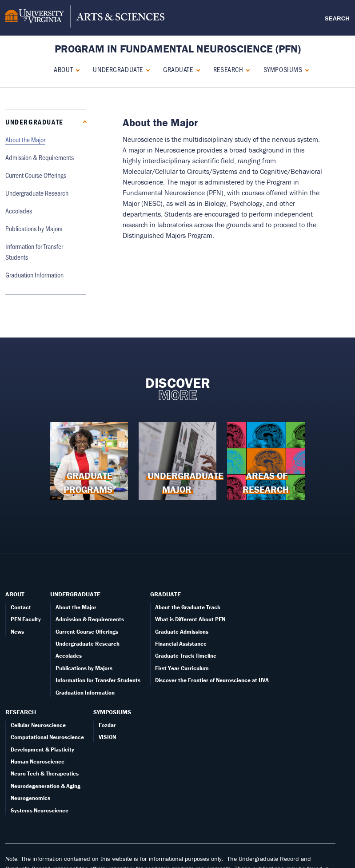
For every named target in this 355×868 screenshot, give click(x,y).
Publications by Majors (34, 228)
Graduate (178, 69)
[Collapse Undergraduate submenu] (146, 69)
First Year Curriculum (182, 668)
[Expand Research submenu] (246, 69)
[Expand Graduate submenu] (196, 69)
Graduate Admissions (182, 632)
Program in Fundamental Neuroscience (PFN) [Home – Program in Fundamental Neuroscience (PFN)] (178, 49)
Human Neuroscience (38, 762)
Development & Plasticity (42, 749)
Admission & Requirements (40, 157)
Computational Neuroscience (47, 737)
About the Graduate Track (188, 607)
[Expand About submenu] (76, 69)
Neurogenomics (30, 798)
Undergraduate (118, 69)
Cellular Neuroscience (38, 725)
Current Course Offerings (36, 175)
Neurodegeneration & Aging (46, 786)
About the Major (25, 139)
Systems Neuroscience (40, 810)
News (17, 632)
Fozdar (107, 725)
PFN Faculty (26, 619)
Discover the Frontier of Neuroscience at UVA (212, 680)
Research (228, 69)
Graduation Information (34, 275)
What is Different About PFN (190, 619)
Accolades (19, 211)
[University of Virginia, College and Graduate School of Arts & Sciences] (85, 18)
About (63, 69)
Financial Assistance (181, 644)
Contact (21, 607)
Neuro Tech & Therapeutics (45, 774)
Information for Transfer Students (98, 680)
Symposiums (283, 69)
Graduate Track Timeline (186, 656)
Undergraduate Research (37, 193)
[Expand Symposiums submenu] (305, 69)
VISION (107, 737)
